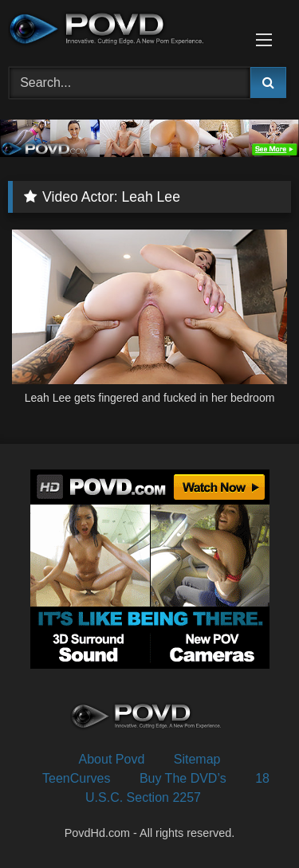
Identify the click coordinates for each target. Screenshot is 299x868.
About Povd (112, 759)
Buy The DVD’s (183, 778)
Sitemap (197, 759)
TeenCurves (76, 778)
